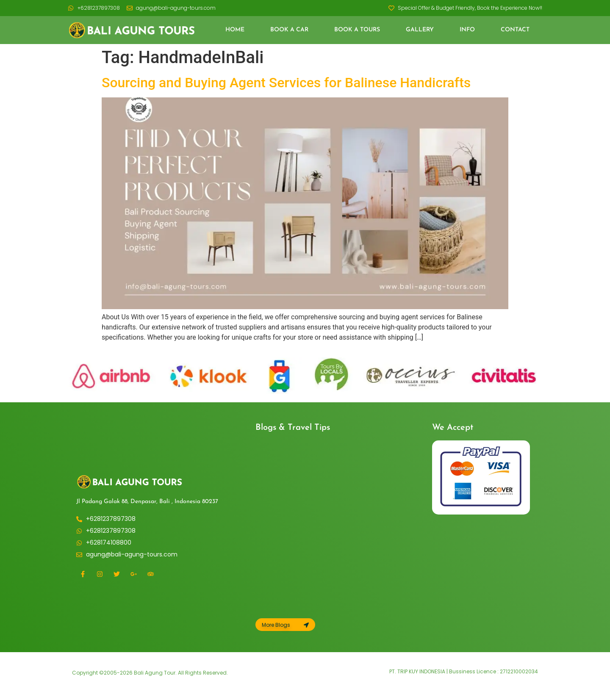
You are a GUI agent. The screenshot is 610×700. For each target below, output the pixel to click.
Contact (515, 30)
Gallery (420, 30)
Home (235, 30)
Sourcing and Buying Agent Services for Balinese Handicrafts (286, 83)
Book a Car (289, 30)
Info (467, 30)
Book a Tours (357, 30)
